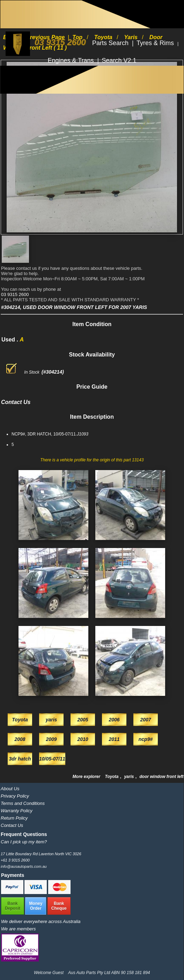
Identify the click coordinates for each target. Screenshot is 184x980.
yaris (129, 777)
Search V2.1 (119, 60)
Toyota (112, 777)
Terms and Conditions (23, 803)
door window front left (161, 777)
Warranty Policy (17, 811)
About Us (10, 789)
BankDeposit (13, 906)
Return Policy (14, 818)
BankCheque (59, 906)
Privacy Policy (15, 796)
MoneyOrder (36, 906)
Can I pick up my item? (24, 842)
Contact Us (12, 825)
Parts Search (111, 43)
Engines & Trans (71, 60)
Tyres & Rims (156, 43)
